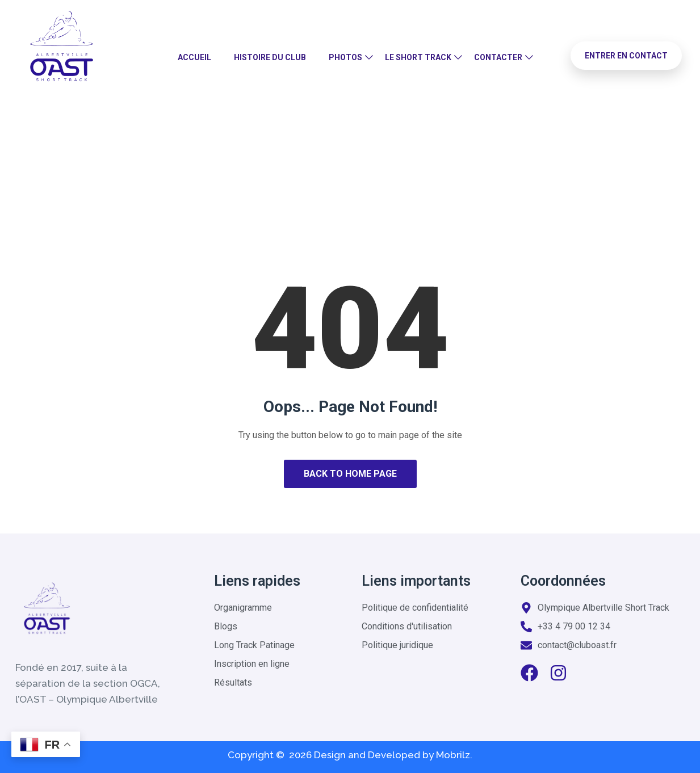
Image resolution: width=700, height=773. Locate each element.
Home (311, 173)
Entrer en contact (626, 56)
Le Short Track (418, 57)
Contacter (498, 57)
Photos (345, 57)
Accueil (194, 57)
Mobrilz (453, 755)
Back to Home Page (350, 474)
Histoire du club (270, 57)
